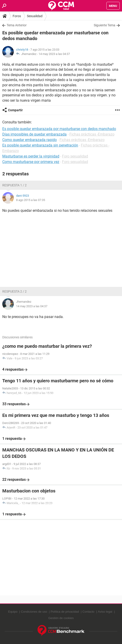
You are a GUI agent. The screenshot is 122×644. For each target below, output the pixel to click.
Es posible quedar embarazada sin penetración (40, 145)
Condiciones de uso (34, 612)
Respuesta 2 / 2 (14, 291)
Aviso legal (105, 612)
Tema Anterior (17, 25)
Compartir (15, 110)
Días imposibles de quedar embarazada (34, 134)
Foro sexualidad (75, 156)
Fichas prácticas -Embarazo (92, 134)
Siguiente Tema (105, 25)
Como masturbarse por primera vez (31, 162)
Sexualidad (35, 16)
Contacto (88, 612)
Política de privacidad (65, 612)
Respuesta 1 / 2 (14, 185)
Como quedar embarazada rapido (30, 140)
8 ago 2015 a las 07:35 (31, 200)
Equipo (13, 612)
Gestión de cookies (61, 618)
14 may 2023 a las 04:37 (54, 54)
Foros (17, 16)
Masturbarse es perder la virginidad (31, 156)
